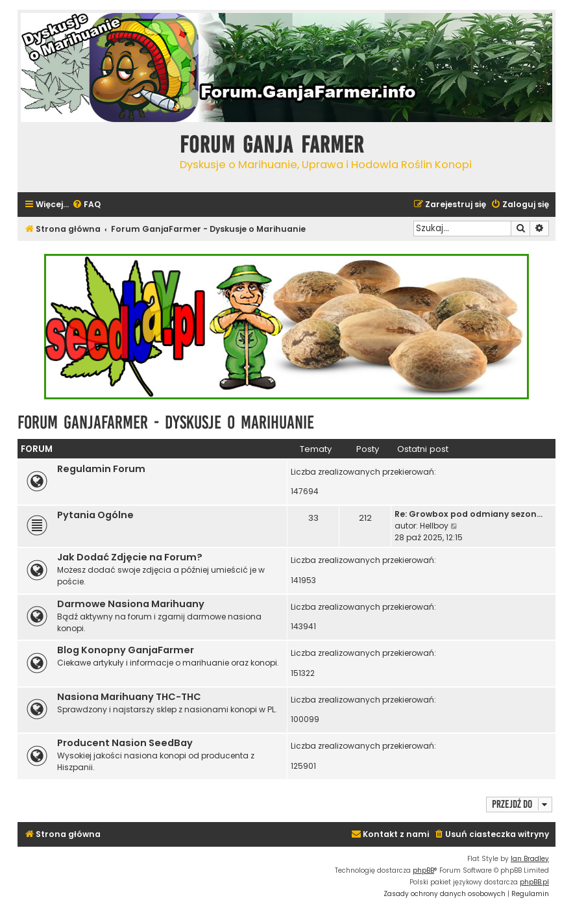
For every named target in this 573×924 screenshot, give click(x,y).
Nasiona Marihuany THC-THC (129, 697)
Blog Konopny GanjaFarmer (126, 650)
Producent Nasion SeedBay (125, 743)
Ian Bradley (530, 859)
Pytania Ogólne (95, 515)
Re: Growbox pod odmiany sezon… (469, 514)
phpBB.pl (534, 882)
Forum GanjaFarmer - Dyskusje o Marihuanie (166, 422)
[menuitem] (86, 205)
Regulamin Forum (101, 469)
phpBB (423, 870)
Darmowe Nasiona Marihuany (131, 604)
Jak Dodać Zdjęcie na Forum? (130, 557)
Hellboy (434, 526)
